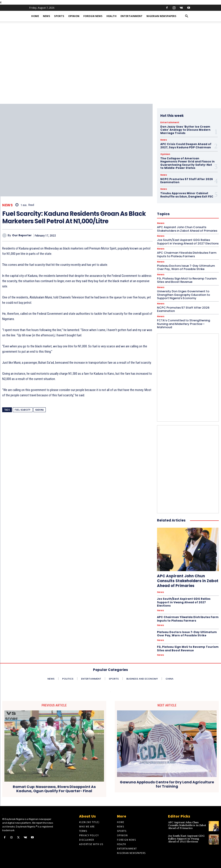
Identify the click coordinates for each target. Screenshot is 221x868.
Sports (59, 16)
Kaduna (40, 410)
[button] (187, 16)
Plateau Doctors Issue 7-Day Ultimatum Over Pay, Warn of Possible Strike (186, 267)
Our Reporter (22, 235)
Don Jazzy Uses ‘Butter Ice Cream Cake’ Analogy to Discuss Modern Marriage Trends (185, 130)
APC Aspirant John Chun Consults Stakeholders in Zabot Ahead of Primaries (188, 581)
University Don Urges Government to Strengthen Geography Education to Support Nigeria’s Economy (184, 295)
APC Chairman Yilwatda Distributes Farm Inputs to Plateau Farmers (188, 619)
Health (111, 16)
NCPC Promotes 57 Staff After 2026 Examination (183, 309)
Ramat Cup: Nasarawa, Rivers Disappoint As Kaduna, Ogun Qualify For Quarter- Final (54, 789)
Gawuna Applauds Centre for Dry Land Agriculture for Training (167, 784)
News (47, 16)
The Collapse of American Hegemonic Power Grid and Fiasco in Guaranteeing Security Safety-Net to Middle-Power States (187, 163)
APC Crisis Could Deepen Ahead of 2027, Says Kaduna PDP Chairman (186, 146)
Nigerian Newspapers (161, 16)
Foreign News (93, 16)
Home (35, 16)
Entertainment (132, 16)
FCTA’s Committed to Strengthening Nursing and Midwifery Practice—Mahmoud (184, 324)
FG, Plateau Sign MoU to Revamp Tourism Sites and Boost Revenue (187, 280)
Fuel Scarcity (23, 410)
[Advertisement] (110, 71)
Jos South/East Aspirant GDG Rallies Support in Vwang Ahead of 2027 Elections (184, 602)
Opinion (74, 16)
